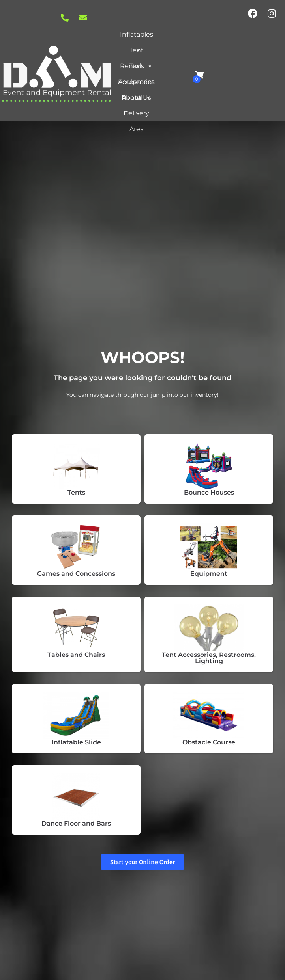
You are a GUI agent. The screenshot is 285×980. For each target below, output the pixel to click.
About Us (136, 100)
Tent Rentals (136, 52)
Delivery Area (136, 115)
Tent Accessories (136, 68)
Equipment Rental (136, 84)
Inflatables (137, 37)
